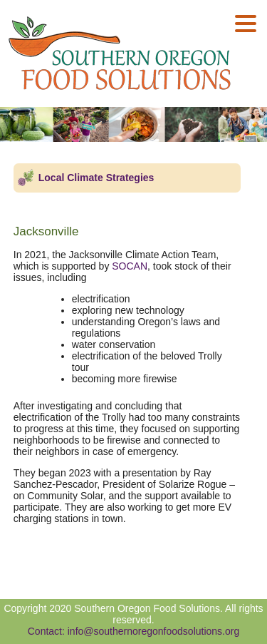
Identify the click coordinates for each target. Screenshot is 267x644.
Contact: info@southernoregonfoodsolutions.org (134, 631)
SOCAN (130, 266)
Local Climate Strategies (96, 178)
